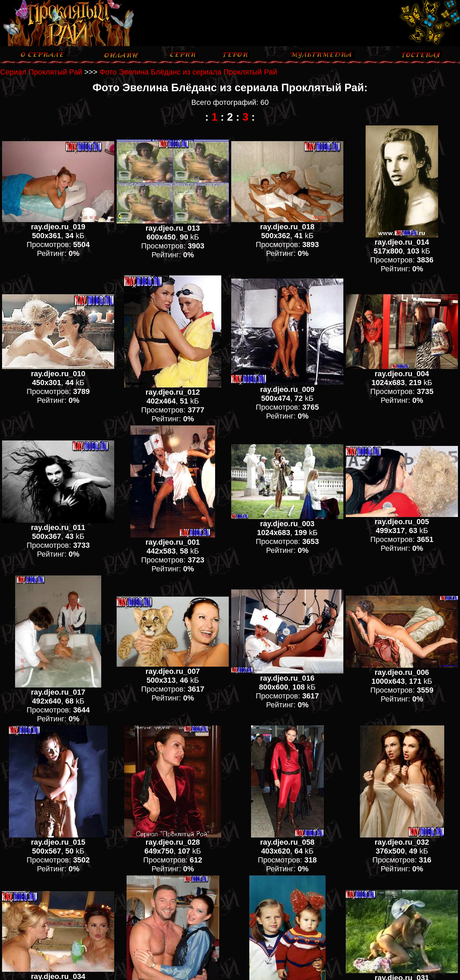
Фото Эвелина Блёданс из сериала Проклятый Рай (188, 72)
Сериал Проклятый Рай (41, 72)
